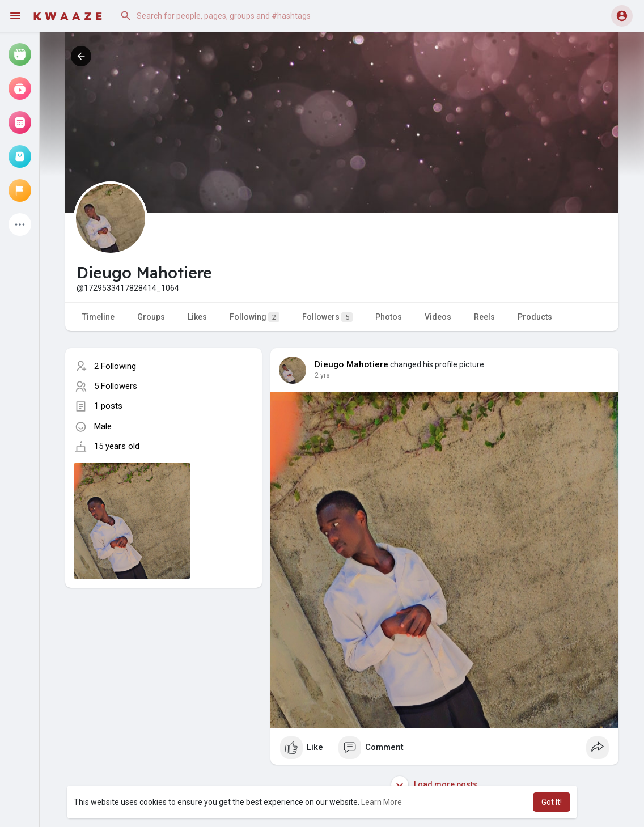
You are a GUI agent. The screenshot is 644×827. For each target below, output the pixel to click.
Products (535, 317)
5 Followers (116, 386)
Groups (151, 317)
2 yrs (322, 375)
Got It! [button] (552, 802)
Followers (327, 317)
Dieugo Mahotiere (351, 364)
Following (255, 317)
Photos (389, 317)
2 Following (115, 366)
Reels (484, 317)
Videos (438, 317)
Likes (197, 317)
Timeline (98, 317)
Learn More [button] (382, 802)
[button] (229, 16)
